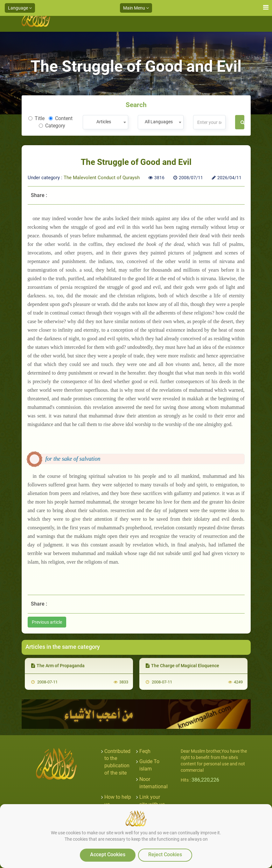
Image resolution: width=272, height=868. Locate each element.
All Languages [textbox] (159, 122)
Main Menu (136, 8)
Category (52, 126)
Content (61, 118)
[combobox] (105, 122)
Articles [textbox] (104, 122)
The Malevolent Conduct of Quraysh (102, 178)
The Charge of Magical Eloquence (182, 666)
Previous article (47, 622)
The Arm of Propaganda (58, 666)
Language (20, 8)
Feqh (145, 751)
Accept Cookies (108, 854)
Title (36, 118)
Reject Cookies (165, 854)
